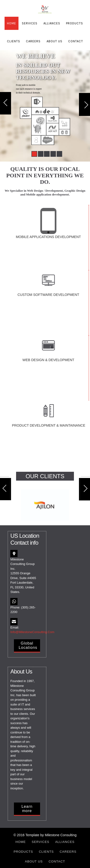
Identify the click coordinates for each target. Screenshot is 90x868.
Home (12, 23)
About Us (54, 41)
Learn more (27, 809)
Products (75, 23)
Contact (76, 41)
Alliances (52, 23)
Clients (14, 41)
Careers (33, 41)
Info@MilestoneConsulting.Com (32, 632)
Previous (6, 104)
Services (30, 23)
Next (84, 104)
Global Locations (28, 645)
